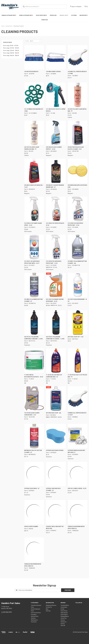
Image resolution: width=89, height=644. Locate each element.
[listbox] (36, 41)
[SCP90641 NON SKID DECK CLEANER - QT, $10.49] (56, 474)
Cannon (63, 620)
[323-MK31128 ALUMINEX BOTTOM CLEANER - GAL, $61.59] (78, 247)
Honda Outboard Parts (26, 15)
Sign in (73, 7)
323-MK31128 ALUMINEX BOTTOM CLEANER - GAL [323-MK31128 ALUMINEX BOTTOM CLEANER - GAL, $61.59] (77, 262)
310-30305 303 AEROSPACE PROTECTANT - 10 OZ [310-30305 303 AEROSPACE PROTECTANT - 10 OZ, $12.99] (75, 224)
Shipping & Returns (51, 605)
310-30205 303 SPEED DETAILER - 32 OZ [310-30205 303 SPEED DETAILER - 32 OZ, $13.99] (55, 224)
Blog (47, 609)
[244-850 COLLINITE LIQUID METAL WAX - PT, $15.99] (78, 95)
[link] (44, 637)
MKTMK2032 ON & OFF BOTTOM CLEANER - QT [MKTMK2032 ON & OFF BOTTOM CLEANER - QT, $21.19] (33, 451)
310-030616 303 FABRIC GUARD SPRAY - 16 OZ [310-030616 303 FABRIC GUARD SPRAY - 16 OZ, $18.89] (33, 224)
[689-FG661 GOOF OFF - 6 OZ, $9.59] (78, 322)
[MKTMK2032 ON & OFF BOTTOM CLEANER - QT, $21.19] (34, 436)
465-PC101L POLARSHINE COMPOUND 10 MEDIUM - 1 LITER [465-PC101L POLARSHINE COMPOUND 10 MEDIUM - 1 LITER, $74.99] (33, 338)
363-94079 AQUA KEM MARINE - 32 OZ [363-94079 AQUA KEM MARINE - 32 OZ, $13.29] (77, 300)
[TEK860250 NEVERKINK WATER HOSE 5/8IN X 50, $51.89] (34, 550)
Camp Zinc (64, 618)
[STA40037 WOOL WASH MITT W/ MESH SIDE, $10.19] (56, 512)
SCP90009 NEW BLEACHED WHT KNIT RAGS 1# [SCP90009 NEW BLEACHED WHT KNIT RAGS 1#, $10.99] (76, 451)
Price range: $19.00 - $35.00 (11, 48)
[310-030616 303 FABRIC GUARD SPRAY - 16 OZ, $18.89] (34, 209)
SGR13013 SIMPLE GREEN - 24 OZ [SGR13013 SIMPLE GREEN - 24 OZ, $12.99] (77, 488)
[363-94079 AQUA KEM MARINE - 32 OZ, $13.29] (78, 285)
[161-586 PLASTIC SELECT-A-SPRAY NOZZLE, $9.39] (56, 95)
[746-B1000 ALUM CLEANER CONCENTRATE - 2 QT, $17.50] (34, 399)
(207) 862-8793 (7, 612)
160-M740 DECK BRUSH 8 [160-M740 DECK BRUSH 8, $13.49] (31, 72)
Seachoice (64, 622)
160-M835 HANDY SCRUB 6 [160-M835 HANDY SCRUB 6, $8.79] (53, 72)
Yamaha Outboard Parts (9, 15)
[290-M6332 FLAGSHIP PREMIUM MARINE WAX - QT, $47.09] (56, 171)
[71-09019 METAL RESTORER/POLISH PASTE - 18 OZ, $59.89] (34, 360)
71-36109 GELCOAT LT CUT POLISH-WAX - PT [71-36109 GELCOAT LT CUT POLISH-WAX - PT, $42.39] (78, 376)
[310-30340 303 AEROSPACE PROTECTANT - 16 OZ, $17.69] (56, 247)
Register (79, 7)
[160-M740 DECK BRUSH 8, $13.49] (34, 57)
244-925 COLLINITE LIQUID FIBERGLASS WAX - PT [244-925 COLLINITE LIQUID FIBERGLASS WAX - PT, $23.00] (32, 148)
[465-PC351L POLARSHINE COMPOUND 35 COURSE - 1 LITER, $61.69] (56, 322)
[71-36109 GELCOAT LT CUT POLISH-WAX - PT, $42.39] (78, 360)
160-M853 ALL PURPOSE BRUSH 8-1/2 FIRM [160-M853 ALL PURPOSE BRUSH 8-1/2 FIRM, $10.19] (77, 73)
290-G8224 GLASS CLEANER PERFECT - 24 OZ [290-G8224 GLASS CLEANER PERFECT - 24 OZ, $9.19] (54, 148)
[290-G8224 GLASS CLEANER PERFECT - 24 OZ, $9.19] (56, 133)
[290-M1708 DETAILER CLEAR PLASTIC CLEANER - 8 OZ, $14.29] (78, 133)
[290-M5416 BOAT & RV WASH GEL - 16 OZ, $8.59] (34, 171)
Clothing (74, 15)
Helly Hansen (64, 613)
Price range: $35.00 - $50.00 (11, 51)
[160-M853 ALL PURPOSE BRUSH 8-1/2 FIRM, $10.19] (78, 57)
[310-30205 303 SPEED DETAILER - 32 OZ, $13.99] (56, 209)
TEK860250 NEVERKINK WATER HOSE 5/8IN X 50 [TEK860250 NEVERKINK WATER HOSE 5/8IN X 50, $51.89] (33, 565)
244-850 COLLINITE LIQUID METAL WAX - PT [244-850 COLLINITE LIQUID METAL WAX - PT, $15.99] (77, 110)
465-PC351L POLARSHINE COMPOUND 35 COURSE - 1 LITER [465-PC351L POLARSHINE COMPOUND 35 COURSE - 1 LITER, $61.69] (55, 338)
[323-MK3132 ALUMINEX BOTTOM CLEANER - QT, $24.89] (34, 285)
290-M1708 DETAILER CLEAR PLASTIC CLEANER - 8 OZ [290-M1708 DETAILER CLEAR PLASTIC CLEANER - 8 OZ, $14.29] (76, 148)
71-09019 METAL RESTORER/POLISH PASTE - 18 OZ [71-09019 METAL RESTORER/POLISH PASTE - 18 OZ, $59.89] (34, 376)
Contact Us (49, 607)
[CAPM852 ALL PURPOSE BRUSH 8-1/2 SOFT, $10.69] (78, 399)
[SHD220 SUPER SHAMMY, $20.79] (34, 512)
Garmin (63, 624)
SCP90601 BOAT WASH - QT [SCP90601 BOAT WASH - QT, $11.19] (32, 488)
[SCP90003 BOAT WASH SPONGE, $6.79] (56, 436)
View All (63, 626)
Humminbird (64, 615)
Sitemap (48, 611)
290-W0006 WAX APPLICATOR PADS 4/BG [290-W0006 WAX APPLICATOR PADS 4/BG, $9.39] (77, 186)
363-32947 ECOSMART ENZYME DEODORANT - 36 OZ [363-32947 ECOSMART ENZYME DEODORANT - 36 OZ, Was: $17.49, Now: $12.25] (55, 300)
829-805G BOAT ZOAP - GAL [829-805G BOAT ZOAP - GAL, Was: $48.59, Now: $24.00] (54, 413)
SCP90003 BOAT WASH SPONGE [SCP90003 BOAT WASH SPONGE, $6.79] (55, 450)
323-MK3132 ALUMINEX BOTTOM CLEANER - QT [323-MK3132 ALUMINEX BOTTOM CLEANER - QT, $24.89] (33, 300)
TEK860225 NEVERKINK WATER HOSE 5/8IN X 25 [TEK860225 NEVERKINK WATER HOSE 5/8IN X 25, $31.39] (76, 527)
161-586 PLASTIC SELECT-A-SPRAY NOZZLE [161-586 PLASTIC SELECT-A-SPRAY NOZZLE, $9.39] (56, 110)
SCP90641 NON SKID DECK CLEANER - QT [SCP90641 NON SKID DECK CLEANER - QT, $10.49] (53, 489)
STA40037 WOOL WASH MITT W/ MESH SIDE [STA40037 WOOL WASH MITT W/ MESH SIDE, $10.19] (55, 527)
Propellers (53, 15)
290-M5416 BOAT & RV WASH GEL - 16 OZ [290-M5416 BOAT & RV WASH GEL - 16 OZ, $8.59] (34, 186)
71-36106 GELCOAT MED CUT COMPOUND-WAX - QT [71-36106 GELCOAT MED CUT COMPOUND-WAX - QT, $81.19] (54, 376)
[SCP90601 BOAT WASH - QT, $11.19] (34, 474)
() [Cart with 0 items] (86, 6)
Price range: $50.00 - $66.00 (11, 53)
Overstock (45, 20)
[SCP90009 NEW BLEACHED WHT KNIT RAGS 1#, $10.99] (78, 436)
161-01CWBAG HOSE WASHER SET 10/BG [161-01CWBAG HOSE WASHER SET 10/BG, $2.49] (34, 110)
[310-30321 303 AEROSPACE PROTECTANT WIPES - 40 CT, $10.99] (34, 247)
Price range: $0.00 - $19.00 (11, 46)
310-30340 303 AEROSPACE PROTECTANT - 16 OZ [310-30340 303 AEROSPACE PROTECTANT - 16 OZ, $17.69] (54, 262)
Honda (62, 609)
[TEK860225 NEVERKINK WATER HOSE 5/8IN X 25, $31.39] (78, 512)
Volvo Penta (64, 611)
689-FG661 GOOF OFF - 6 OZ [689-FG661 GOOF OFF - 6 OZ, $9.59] (76, 337)
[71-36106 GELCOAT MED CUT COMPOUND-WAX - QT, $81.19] (56, 360)
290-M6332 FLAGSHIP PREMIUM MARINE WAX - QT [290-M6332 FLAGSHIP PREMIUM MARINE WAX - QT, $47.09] (55, 186)
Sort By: (27, 41)
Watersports (34, 620)
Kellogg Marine (65, 616)
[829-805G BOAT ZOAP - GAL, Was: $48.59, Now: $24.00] (56, 399)
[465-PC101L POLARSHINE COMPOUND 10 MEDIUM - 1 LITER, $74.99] (34, 322)
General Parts (64, 15)
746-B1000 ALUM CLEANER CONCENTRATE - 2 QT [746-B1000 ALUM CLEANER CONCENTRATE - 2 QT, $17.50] (32, 414)
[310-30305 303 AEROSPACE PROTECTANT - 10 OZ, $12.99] (78, 209)
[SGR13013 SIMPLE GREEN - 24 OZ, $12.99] (78, 474)
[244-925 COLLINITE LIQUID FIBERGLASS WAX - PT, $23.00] (34, 133)
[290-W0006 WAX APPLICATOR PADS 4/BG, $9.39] (78, 171)
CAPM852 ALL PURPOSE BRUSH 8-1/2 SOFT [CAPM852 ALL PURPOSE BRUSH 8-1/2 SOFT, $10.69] (77, 414)
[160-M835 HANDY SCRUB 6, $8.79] (56, 57)
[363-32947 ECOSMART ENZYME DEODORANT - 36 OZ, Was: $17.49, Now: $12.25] (56, 285)
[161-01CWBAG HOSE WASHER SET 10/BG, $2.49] (34, 95)
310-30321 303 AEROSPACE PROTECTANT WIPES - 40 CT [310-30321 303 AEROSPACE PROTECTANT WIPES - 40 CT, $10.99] (32, 262)
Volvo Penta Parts (41, 15)
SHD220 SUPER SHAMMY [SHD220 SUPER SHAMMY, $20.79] (31, 526)
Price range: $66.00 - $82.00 (11, 55)
